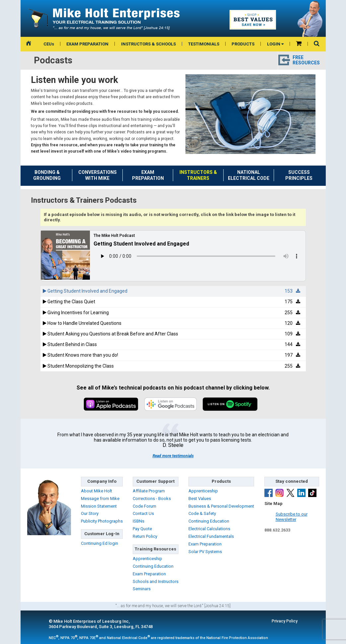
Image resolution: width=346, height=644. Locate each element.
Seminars (142, 589)
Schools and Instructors (156, 581)
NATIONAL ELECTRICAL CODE (249, 175)
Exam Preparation (149, 574)
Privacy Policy (285, 621)
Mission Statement (99, 506)
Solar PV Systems (205, 552)
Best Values (200, 499)
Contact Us (143, 513)
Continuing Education (153, 566)
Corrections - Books (152, 499)
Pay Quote (142, 529)
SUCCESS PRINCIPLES (299, 175)
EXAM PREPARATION (87, 44)
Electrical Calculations (209, 529)
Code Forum (144, 506)
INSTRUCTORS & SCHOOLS (148, 44)
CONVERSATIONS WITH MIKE (98, 175)
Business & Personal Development (221, 506)
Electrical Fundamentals (211, 536)
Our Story (90, 513)
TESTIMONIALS (204, 44)
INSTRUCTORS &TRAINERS (198, 175)
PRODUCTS (243, 44)
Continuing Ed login (100, 543)
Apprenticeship (147, 559)
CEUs (49, 44)
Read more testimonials (173, 456)
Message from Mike (100, 499)
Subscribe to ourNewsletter (292, 517)
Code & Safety (202, 513)
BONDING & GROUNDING (47, 175)
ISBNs (138, 521)
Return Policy (145, 536)
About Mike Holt (97, 491)
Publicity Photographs (102, 521)
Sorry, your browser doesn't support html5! (199, 256)
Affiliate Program (149, 491)
